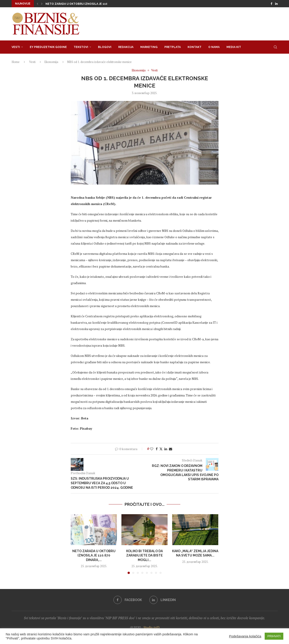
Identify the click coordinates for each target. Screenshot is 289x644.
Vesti (16, 47)
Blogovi (105, 47)
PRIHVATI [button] (274, 636)
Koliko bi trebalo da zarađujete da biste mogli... (144, 555)
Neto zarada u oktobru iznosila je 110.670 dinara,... (94, 555)
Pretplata (173, 47)
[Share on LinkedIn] (166, 449)
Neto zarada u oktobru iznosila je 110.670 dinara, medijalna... (95, 4)
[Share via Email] (171, 449)
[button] (38, 4)
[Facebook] (271, 4)
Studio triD (151, 627)
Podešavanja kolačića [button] (245, 636)
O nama (214, 47)
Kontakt (195, 47)
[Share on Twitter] (161, 449)
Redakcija (126, 47)
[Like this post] (152, 449)
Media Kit (234, 47)
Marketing (149, 47)
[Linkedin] (276, 4)
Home (16, 62)
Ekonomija (51, 62)
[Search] (275, 47)
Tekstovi (81, 47)
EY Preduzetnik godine (48, 47)
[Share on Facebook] (157, 449)
